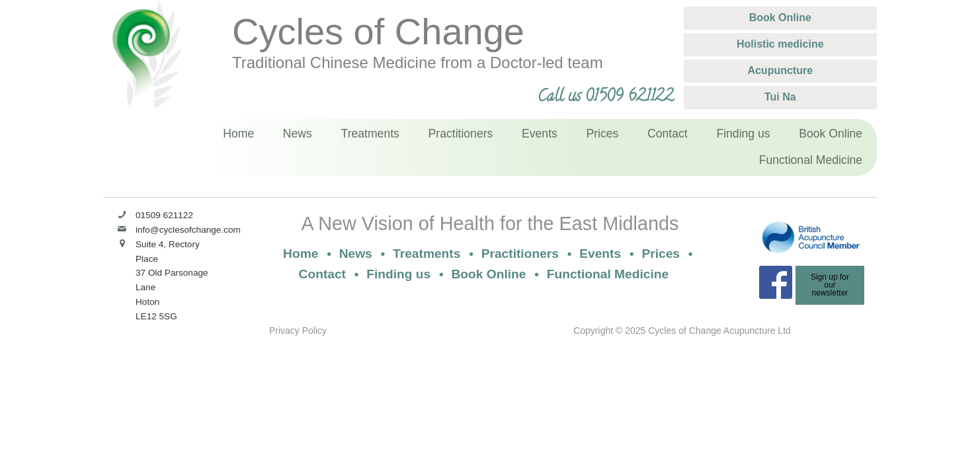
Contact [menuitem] (668, 134)
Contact (322, 274)
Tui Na (780, 97)
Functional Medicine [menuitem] (811, 160)
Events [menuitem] (540, 134)
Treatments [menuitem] (370, 134)
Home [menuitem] (238, 134)
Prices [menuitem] (603, 134)
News (356, 254)
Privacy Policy (298, 331)
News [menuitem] (298, 134)
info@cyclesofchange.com (188, 230)
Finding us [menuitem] (743, 134)
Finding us (398, 274)
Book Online (780, 18)
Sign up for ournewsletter (830, 285)
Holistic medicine (780, 44)
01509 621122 (164, 215)
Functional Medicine (608, 274)
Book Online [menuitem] (831, 134)
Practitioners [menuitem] (461, 134)
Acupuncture (780, 70)
